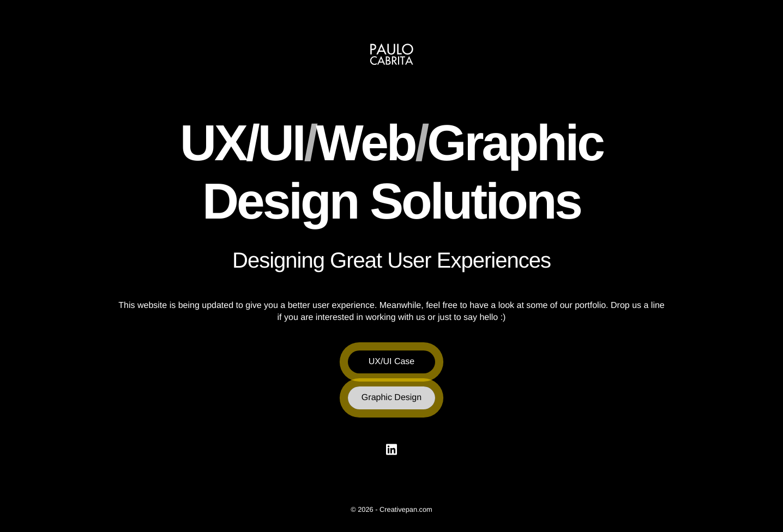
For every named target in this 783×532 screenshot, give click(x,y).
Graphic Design (391, 398)
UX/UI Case (391, 362)
